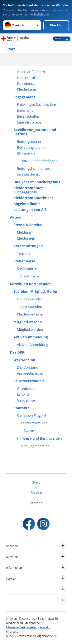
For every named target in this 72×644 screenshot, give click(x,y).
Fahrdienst (25, 84)
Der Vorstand (28, 368)
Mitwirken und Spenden (31, 284)
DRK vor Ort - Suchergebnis (37, 182)
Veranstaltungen (28, 246)
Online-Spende (29, 299)
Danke (29, 431)
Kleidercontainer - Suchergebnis (29, 190)
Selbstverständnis (29, 381)
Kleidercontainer (30, 314)
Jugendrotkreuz (29, 122)
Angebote (18, 57)
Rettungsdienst (29, 142)
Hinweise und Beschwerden (39, 438)
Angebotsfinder (27, 204)
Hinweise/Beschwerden (22, 627)
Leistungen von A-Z (30, 210)
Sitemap (12, 618)
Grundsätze (26, 389)
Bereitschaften (29, 116)
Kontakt (45, 627)
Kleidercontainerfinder (33, 198)
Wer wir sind (24, 360)
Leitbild (23, 394)
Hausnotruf (26, 78)
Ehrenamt (25, 111)
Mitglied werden (28, 322)
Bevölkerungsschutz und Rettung (35, 132)
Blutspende (26, 153)
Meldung (24, 233)
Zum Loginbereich (35, 446)
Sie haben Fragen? (32, 416)
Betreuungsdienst (31, 148)
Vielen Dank (30, 276)
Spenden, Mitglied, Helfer (36, 292)
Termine (24, 254)
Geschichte (26, 400)
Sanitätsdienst (28, 174)
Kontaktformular (34, 423)
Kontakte (22, 408)
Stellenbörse (24, 261)
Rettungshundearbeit (34, 169)
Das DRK (17, 352)
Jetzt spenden (31, 307)
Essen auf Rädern (31, 72)
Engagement (24, 97)
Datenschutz (27, 618)
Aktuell (16, 217)
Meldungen (26, 238)
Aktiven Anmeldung (31, 337)
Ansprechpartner (30, 373)
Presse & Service (28, 225)
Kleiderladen (27, 89)
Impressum (14, 631)
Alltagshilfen (25, 64)
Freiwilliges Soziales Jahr (37, 105)
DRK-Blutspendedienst (38, 161)
